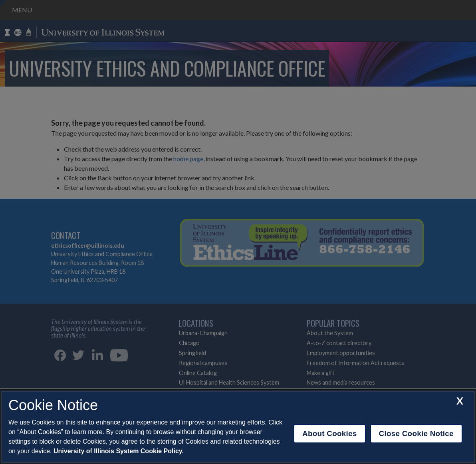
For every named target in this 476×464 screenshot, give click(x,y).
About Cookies (330, 433)
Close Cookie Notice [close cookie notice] (416, 433)
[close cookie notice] (460, 401)
